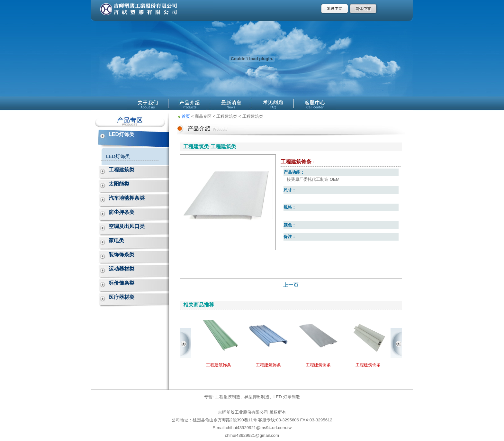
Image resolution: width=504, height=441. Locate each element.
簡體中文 (363, 9)
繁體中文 (335, 9)
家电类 (116, 240)
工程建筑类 (122, 170)
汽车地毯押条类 (127, 198)
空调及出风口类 (127, 226)
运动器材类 (122, 269)
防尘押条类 (122, 212)
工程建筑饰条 (219, 365)
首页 (186, 116)
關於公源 (148, 103)
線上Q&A (273, 103)
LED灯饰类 (122, 134)
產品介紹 (189, 103)
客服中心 (315, 103)
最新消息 (231, 103)
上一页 (291, 285)
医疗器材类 (122, 297)
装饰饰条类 (122, 255)
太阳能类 (119, 184)
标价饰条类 (122, 283)
